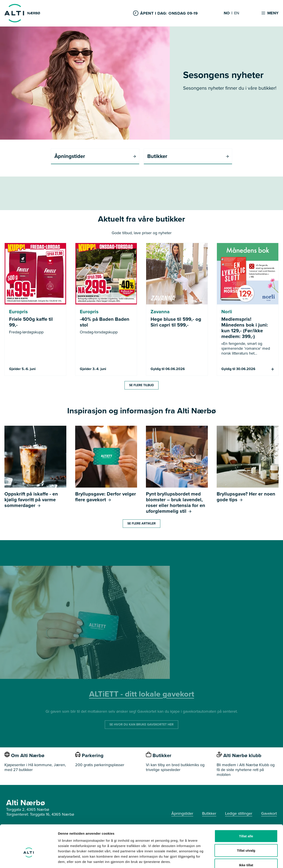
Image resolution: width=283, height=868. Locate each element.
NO (227, 13)
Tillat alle (246, 810)
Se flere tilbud (141, 385)
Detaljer (235, 859)
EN (237, 13)
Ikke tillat (246, 839)
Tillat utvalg (246, 825)
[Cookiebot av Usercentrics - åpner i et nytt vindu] (29, 859)
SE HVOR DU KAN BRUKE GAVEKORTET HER (141, 725)
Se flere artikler (141, 523)
